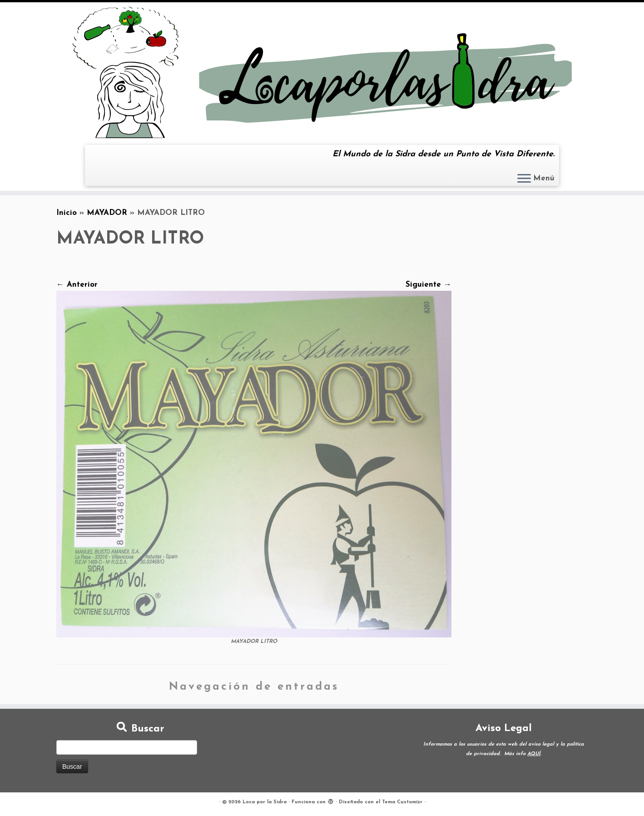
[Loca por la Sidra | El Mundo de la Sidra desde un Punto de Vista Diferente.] (322, 72)
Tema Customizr (402, 802)
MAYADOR (107, 213)
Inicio (67, 213)
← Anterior (77, 285)
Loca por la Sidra (265, 802)
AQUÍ (534, 754)
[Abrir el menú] (524, 179)
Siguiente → (429, 285)
